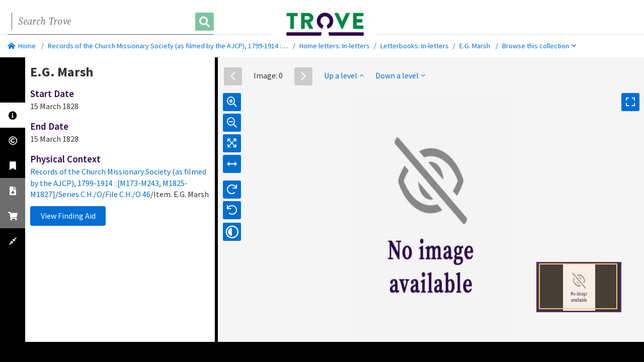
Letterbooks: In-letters (415, 46)
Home (22, 46)
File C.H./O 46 (128, 194)
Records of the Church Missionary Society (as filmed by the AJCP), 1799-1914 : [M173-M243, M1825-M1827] (206, 46)
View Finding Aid (68, 216)
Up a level (344, 75)
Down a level (400, 75)
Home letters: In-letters (335, 46)
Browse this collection (539, 46)
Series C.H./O (80, 194)
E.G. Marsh (475, 46)
